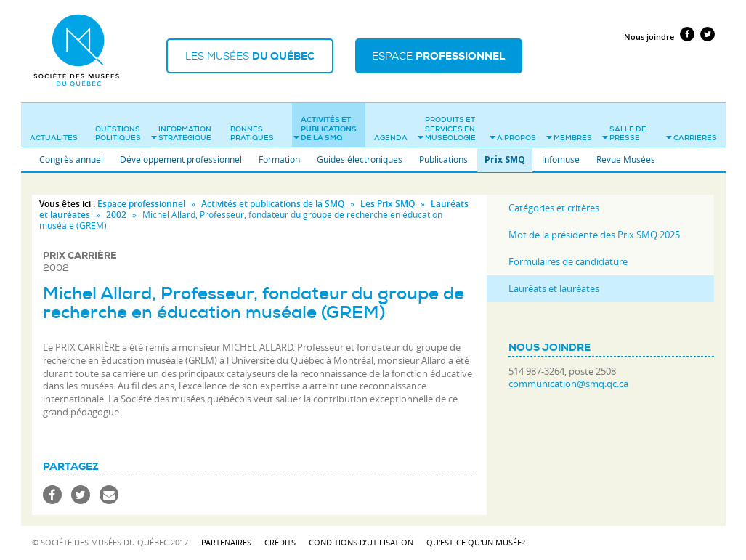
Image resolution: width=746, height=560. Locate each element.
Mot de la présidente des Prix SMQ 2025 (594, 235)
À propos (513, 138)
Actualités (54, 138)
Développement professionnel (181, 159)
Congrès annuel (71, 159)
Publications (443, 159)
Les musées (250, 56)
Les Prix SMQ (388, 204)
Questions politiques (118, 134)
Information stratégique (181, 134)
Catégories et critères (554, 208)
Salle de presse (624, 134)
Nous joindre (649, 37)
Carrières (692, 138)
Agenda (391, 138)
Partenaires (226, 542)
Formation (279, 159)
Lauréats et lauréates (554, 288)
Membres (569, 138)
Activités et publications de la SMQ (325, 129)
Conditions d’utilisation (361, 542)
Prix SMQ (505, 159)
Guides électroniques (360, 159)
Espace (438, 56)
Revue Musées (626, 159)
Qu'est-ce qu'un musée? (476, 542)
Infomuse (561, 159)
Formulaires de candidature (568, 261)
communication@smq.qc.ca (568, 384)
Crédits (280, 542)
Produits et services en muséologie (447, 129)
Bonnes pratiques (252, 134)
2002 (116, 215)
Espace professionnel (141, 204)
